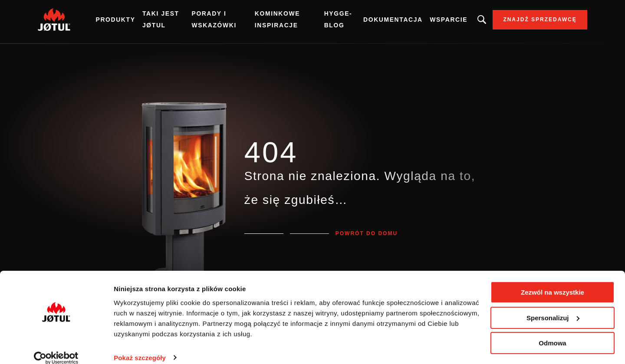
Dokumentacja (382, 22)
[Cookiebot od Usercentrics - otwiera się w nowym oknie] (56, 347)
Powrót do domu (367, 233)
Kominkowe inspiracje (278, 21)
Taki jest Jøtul (173, 21)
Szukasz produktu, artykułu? (468, 22)
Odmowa (552, 333)
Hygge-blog (332, 21)
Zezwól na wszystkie (553, 282)
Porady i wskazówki (221, 21)
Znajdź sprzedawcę (526, 22)
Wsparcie (435, 22)
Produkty (129, 22)
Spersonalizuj (553, 307)
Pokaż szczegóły (140, 347)
